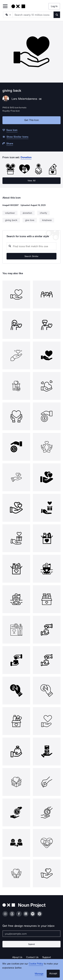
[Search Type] (8, 15)
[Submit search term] (57, 15)
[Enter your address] (31, 934)
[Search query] (31, 246)
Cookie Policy (36, 964)
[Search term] (33, 15)
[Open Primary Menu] (5, 6)
